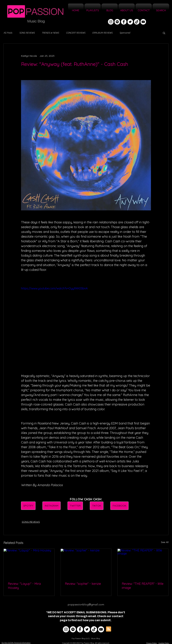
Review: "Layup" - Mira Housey (24, 586)
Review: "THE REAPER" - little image (143, 586)
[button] (164, 33)
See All (165, 542)
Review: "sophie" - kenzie (83, 584)
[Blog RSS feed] (109, 629)
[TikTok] (137, 22)
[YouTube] (143, 22)
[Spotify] (117, 22)
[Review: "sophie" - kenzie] (86, 563)
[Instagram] (111, 22)
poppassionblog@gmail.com (86, 604)
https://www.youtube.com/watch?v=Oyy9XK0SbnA (54, 288)
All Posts (8, 33)
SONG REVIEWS (27, 33)
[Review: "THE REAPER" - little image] (143, 563)
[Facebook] (124, 22)
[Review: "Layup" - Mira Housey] (29, 563)
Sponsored (125, 33)
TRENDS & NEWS (50, 33)
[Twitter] (130, 22)
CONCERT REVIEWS (76, 33)
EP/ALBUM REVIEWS (102, 33)
